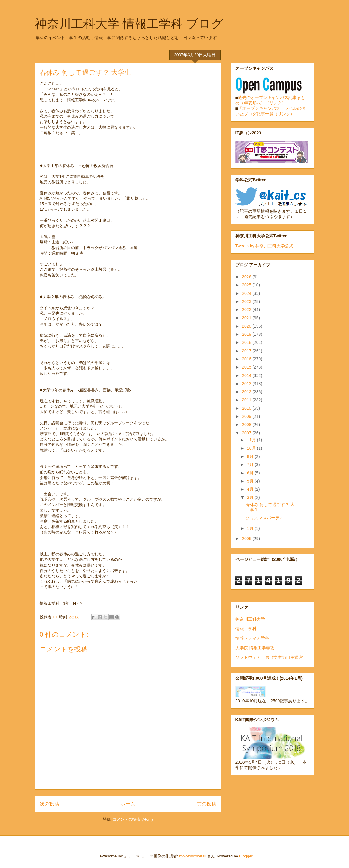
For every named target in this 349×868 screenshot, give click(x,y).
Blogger (246, 856)
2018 (247, 342)
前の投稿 (207, 804)
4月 (251, 489)
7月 (251, 465)
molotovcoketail (193, 856)
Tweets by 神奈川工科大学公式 (265, 246)
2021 (247, 318)
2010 (247, 408)
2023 (247, 301)
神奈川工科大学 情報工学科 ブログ (129, 24)
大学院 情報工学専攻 (255, 648)
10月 (252, 448)
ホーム (128, 804)
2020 (247, 326)
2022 (247, 310)
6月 (251, 473)
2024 (247, 293)
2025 (247, 285)
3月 (251, 497)
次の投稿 (49, 804)
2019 (247, 334)
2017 (247, 351)
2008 (247, 425)
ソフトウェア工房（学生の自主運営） (271, 657)
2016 (247, 359)
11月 (252, 440)
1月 (251, 528)
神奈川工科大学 (250, 619)
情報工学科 (246, 629)
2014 (247, 375)
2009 (247, 416)
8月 (251, 456)
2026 (247, 277)
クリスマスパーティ (265, 518)
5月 (251, 481)
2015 (247, 367)
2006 (247, 539)
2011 (247, 400)
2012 (247, 392)
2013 (247, 384)
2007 (247, 433)
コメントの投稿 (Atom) (133, 819)
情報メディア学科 (252, 638)
